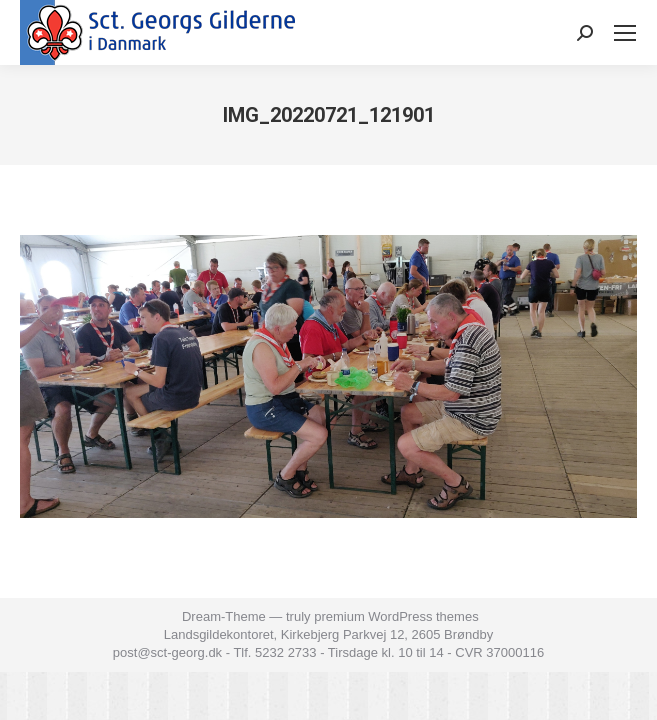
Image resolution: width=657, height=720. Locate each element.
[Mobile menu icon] (625, 33)
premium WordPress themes (396, 616)
